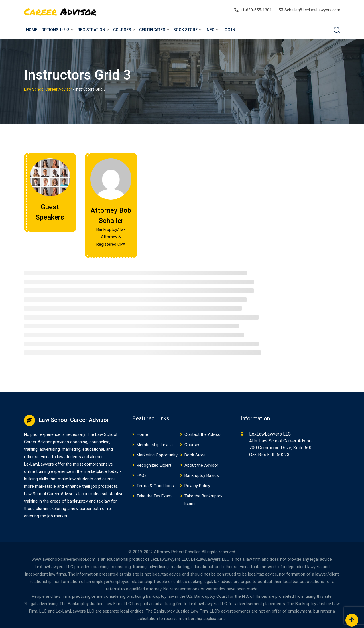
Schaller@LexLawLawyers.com (312, 10)
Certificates (152, 30)
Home (32, 30)
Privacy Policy (197, 486)
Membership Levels (155, 445)
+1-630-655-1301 (256, 10)
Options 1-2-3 (55, 30)
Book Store (185, 30)
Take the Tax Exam (154, 496)
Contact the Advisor (203, 434)
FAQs (142, 475)
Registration (91, 30)
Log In (229, 30)
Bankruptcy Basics (202, 475)
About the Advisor (201, 465)
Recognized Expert (154, 465)
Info (210, 30)
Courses (122, 30)
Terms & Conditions (155, 486)
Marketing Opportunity (157, 455)
